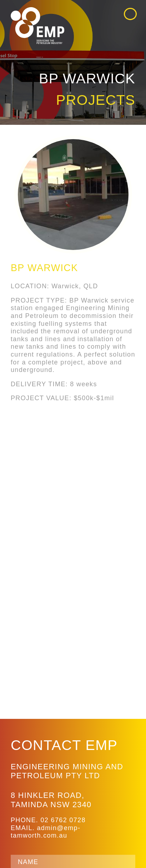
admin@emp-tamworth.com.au (46, 832)
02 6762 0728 (63, 820)
